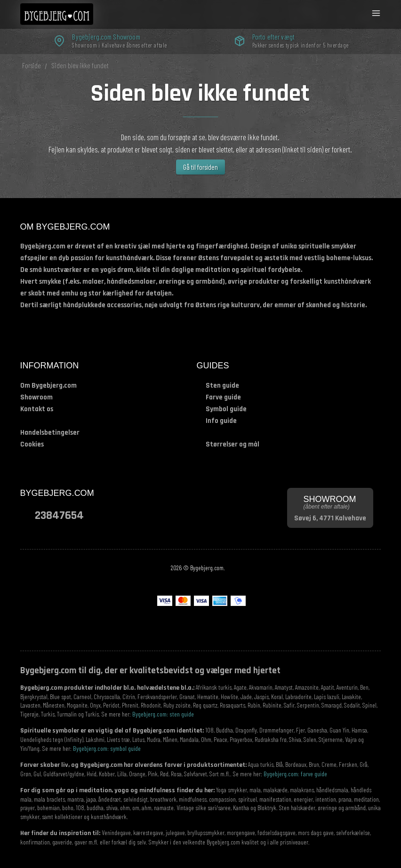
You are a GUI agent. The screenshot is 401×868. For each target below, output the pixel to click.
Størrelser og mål (233, 444)
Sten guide (222, 386)
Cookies (32, 444)
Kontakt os (37, 409)
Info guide (221, 421)
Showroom (36, 397)
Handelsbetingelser (50, 433)
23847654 (59, 515)
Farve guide (223, 397)
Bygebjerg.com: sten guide (163, 714)
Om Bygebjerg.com (48, 386)
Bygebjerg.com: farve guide (295, 774)
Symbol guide (226, 409)
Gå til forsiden (200, 167)
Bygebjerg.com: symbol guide (107, 748)
